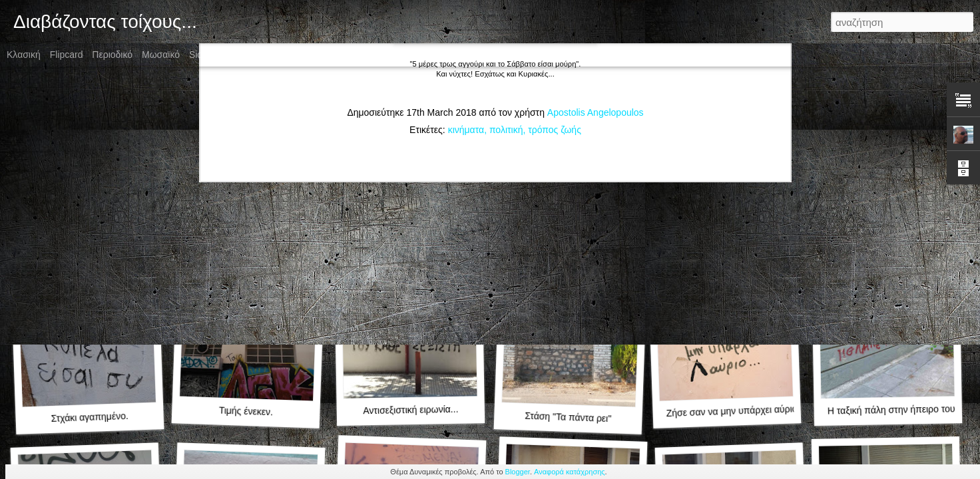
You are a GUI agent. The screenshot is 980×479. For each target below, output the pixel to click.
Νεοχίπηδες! (568, 237)
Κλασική (24, 55)
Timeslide (311, 55)
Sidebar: (206, 55)
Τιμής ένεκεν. (246, 411)
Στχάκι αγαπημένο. (90, 417)
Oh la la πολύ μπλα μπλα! (888, 229)
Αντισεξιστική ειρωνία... (410, 410)
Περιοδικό (112, 55)
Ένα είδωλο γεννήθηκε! (729, 236)
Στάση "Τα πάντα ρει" (568, 417)
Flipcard (67, 55)
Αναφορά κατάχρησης (570, 472)
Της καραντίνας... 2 (89, 236)
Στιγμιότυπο (257, 55)
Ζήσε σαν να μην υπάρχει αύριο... (735, 411)
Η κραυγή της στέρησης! (410, 229)
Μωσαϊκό (161, 55)
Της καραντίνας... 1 (246, 236)
